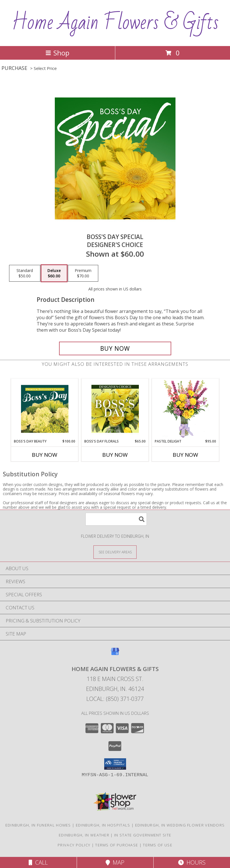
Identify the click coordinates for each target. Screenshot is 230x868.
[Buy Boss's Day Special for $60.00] (115, 348)
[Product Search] (116, 519)
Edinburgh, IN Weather (84, 835)
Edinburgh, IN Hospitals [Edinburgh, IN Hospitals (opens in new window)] (103, 825)
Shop (57, 53)
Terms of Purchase (117, 845)
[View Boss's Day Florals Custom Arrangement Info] (115, 409)
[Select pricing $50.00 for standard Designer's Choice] (25, 273)
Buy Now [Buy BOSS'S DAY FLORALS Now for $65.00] (115, 455)
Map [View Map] (115, 862)
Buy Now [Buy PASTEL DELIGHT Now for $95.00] (185, 455)
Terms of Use (158, 845)
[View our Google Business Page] (115, 654)
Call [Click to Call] (38, 862)
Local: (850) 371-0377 (115, 699)
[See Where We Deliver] (115, 552)
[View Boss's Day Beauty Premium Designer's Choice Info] (45, 409)
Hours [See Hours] (192, 862)
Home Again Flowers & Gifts (115, 22)
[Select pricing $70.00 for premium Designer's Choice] (83, 273)
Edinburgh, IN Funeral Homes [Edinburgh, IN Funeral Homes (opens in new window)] (38, 825)
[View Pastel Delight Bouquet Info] (186, 409)
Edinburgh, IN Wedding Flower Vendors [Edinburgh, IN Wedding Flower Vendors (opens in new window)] (180, 825)
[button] (115, 764)
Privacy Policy (74, 845)
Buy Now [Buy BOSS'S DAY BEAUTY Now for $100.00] (45, 455)
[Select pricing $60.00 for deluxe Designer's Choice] (54, 273)
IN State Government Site (143, 835)
